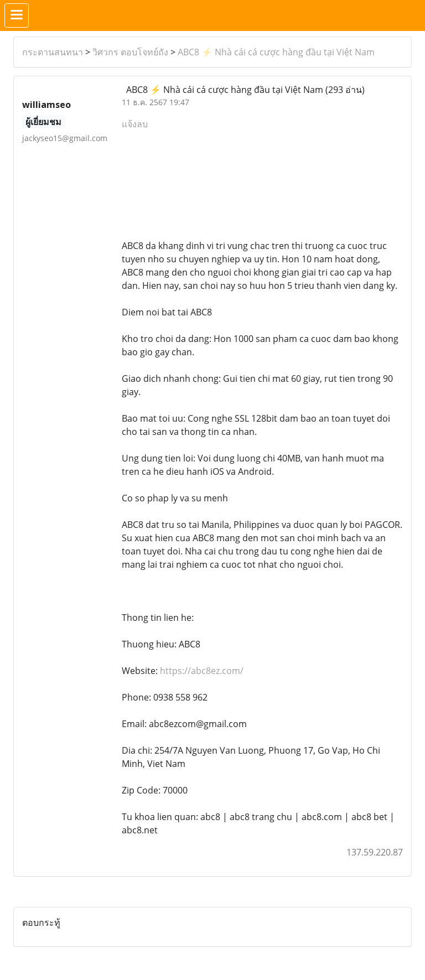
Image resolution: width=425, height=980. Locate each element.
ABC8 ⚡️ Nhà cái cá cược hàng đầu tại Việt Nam (276, 52)
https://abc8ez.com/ (202, 671)
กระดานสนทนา (53, 52)
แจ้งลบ (135, 124)
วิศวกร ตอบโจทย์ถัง (130, 52)
